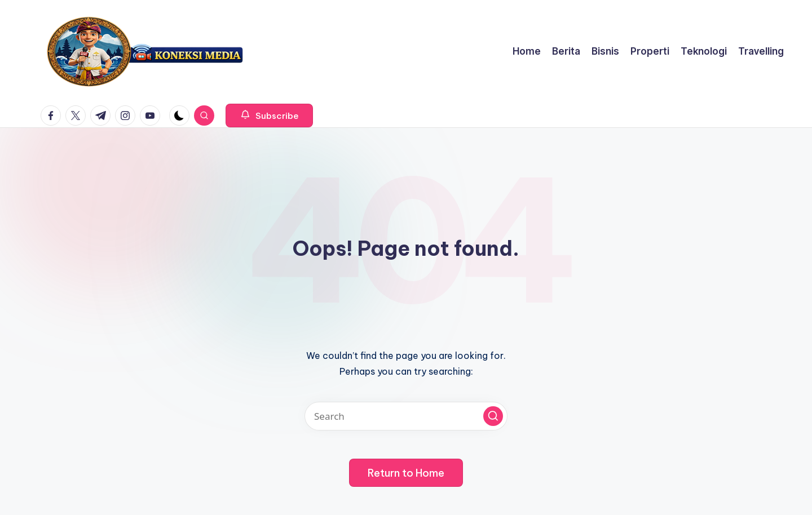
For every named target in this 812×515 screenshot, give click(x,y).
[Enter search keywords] (406, 416)
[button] (269, 116)
